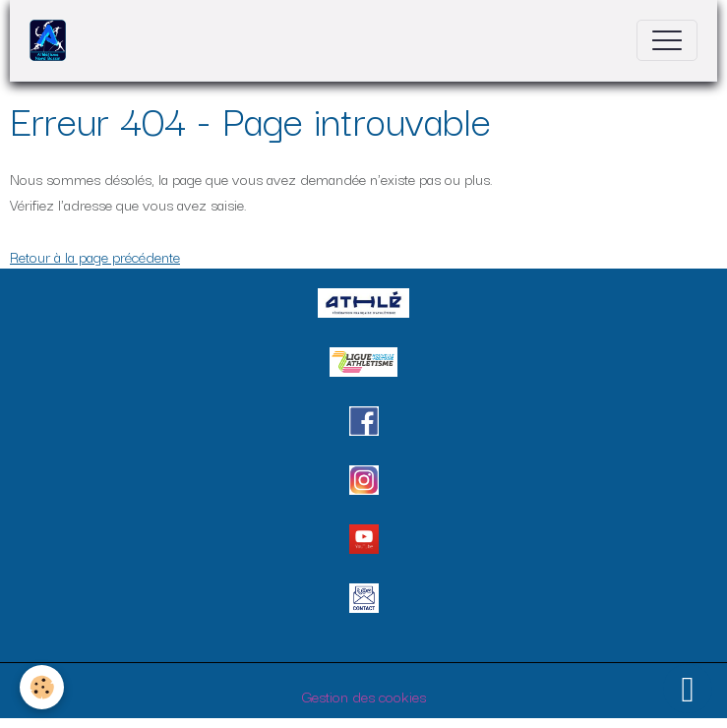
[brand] (53, 40)
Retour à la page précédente (95, 256)
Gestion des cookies (364, 696)
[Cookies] (42, 687)
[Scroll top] (688, 689)
